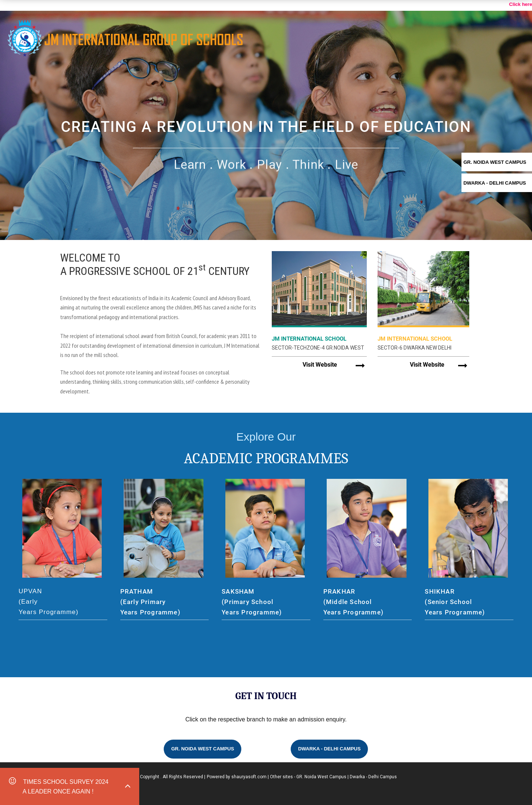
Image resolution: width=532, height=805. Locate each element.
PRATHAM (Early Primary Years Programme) (150, 602)
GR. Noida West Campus (203, 749)
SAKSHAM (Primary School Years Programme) (252, 602)
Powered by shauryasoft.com (237, 777)
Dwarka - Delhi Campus (329, 749)
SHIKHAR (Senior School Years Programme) (455, 602)
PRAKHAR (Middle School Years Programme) (353, 602)
